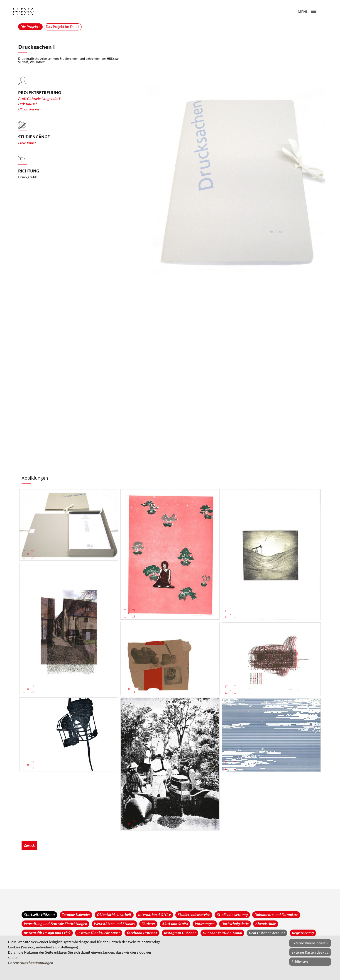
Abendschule (266, 924)
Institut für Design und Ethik (47, 933)
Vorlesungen (205, 924)
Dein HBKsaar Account (267, 933)
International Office (154, 915)
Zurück (29, 845)
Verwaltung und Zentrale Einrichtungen (55, 924)
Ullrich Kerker (29, 115)
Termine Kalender (76, 915)
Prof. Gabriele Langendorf (39, 104)
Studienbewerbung (232, 915)
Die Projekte (30, 27)
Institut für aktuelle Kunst (99, 933)
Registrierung (303, 933)
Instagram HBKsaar (180, 933)
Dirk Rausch (28, 109)
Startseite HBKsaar (39, 915)
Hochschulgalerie (235, 924)
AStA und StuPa (175, 924)
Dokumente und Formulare (276, 915)
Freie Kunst (27, 143)
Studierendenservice (194, 915)
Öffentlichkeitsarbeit (114, 915)
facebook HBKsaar (142, 933)
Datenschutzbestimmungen (31, 963)
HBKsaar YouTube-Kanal (222, 933)
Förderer (148, 924)
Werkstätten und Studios (114, 924)
